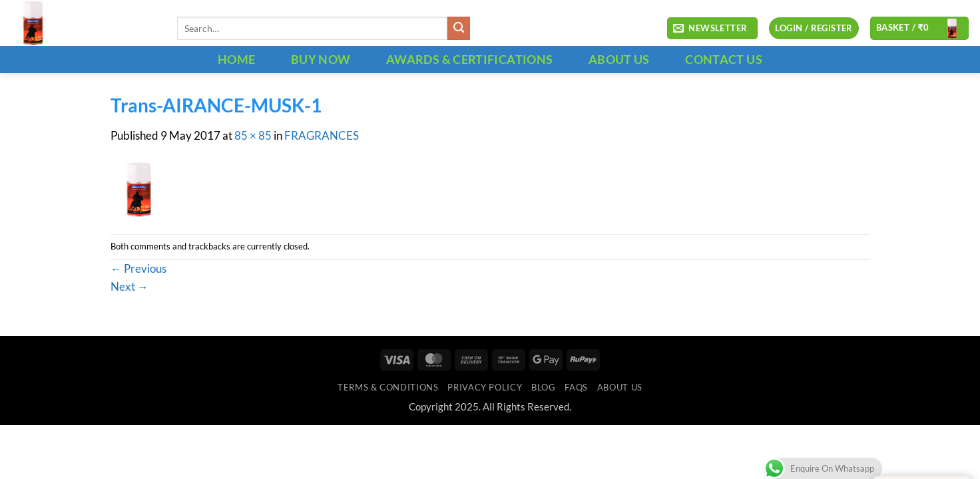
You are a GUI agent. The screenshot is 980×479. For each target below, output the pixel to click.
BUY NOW (321, 59)
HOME (236, 59)
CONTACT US (724, 59)
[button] (712, 29)
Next (129, 287)
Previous (138, 269)
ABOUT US (619, 59)
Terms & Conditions (388, 387)
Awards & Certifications (469, 59)
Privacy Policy (485, 387)
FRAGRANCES (322, 136)
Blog (544, 387)
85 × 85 (253, 136)
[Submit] (459, 28)
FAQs (576, 387)
